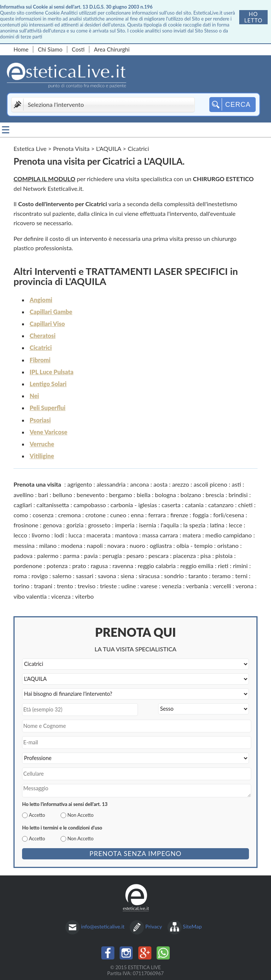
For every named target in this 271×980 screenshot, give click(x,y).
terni (241, 576)
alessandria (111, 484)
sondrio (174, 576)
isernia (148, 525)
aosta (161, 484)
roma (20, 576)
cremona (70, 515)
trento (65, 586)
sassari (84, 576)
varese (149, 586)
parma (71, 556)
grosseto (99, 525)
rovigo (40, 576)
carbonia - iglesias (134, 505)
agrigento (80, 484)
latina (217, 525)
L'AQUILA (109, 148)
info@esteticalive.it (103, 926)
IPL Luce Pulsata (51, 372)
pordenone (28, 566)
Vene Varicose (48, 432)
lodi (59, 535)
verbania (197, 586)
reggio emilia (197, 566)
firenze (179, 515)
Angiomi (41, 300)
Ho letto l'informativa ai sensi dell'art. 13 (65, 804)
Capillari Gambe (51, 312)
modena (72, 545)
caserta (171, 505)
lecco (20, 535)
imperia (125, 525)
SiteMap (192, 926)
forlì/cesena (229, 515)
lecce (235, 525)
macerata (98, 535)
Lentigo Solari (48, 384)
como (21, 515)
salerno (62, 576)
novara (116, 545)
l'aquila (170, 525)
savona (107, 576)
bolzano (191, 495)
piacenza (184, 556)
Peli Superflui (47, 408)
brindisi (238, 495)
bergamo (121, 495)
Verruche (42, 444)
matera (192, 535)
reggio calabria (157, 566)
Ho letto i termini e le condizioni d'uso (62, 828)
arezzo (180, 484)
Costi (78, 49)
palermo (48, 556)
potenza (57, 566)
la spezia (194, 525)
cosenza (43, 515)
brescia (215, 495)
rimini (240, 566)
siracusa (149, 576)
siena (127, 576)
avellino (24, 495)
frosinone (26, 525)
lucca (75, 535)
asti (236, 484)
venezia (172, 586)
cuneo (118, 515)
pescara (158, 556)
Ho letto (253, 17)
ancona (139, 484)
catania (194, 505)
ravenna (123, 566)
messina (24, 545)
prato (79, 566)
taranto (198, 576)
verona (244, 586)
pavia (91, 556)
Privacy (154, 926)
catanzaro (221, 505)
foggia (201, 515)
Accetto (37, 815)
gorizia (75, 525)
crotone (95, 515)
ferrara (157, 515)
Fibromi (40, 360)
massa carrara (160, 535)
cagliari (23, 505)
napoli (95, 545)
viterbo (84, 596)
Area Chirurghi (112, 49)
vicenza (61, 596)
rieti (223, 566)
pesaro (135, 556)
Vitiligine (42, 456)
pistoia (224, 556)
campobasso (90, 505)
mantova (127, 535)
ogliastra (161, 545)
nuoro (138, 545)
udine (129, 586)
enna (137, 515)
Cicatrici (41, 348)
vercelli (222, 586)
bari (43, 495)
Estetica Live (30, 148)
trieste (108, 586)
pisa (206, 556)
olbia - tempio (195, 545)
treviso (87, 586)
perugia (112, 556)
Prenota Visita (71, 148)
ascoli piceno (210, 484)
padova (23, 556)
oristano (228, 545)
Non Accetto (80, 815)
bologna (166, 495)
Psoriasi (40, 420)
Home (21, 49)
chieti (245, 505)
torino (21, 586)
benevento (91, 495)
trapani (43, 586)
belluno (62, 495)
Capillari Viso (47, 324)
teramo (221, 576)
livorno (41, 535)
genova (52, 525)
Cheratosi (42, 336)
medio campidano (229, 535)
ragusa (99, 566)
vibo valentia (30, 596)
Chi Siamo (50, 49)
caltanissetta (53, 505)
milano (48, 545)
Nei (34, 396)
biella (144, 495)
